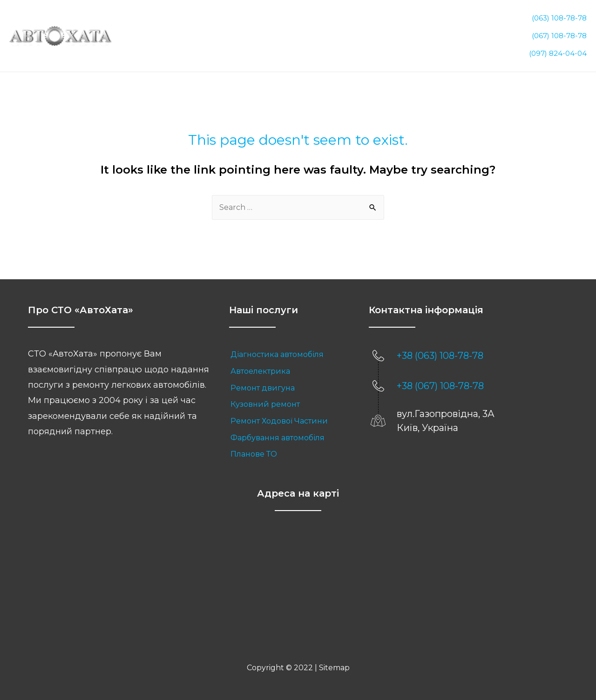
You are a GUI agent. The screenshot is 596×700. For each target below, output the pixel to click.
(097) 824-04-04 (558, 45)
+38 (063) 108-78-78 (440, 350)
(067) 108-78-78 (559, 32)
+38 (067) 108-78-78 (440, 380)
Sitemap (334, 662)
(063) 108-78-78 (559, 19)
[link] (290, 349)
